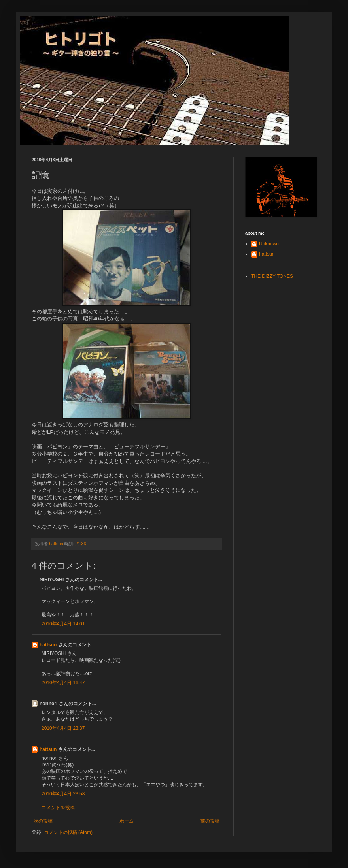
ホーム (127, 821)
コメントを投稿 (58, 808)
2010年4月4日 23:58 (63, 794)
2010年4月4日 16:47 (63, 683)
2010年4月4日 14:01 (63, 624)
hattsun (48, 645)
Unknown (269, 244)
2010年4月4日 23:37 (63, 728)
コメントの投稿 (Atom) (68, 832)
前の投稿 (210, 821)
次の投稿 (43, 821)
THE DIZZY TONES (272, 276)
